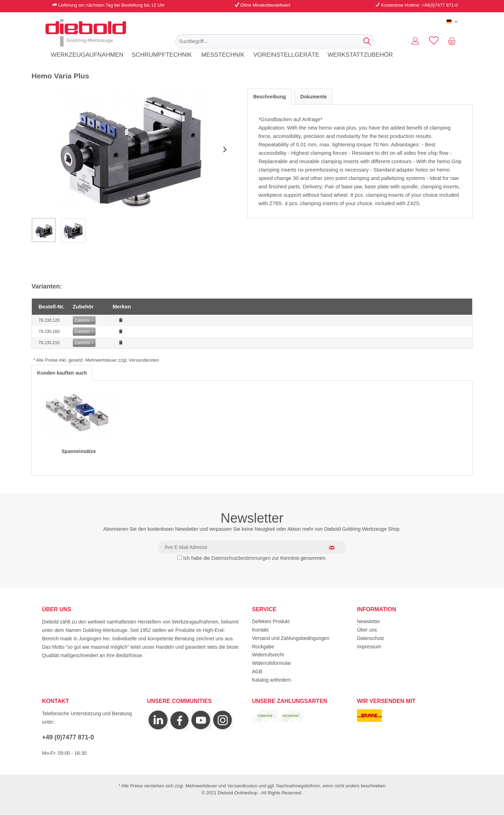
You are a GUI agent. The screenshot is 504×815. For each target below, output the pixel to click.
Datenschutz (371, 638)
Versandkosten (242, 786)
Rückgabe (263, 647)
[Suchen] (367, 41)
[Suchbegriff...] (275, 41)
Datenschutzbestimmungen (241, 558)
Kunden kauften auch (62, 373)
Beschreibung (269, 97)
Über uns (367, 630)
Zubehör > (84, 320)
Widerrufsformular (271, 663)
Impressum (369, 647)
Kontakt (260, 630)
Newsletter (369, 621)
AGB (257, 671)
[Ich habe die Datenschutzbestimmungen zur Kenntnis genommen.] (180, 558)
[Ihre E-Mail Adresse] (252, 547)
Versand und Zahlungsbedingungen (291, 638)
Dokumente (314, 97)
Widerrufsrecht (268, 655)
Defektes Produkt (271, 621)
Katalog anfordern (271, 680)
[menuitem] (275, 41)
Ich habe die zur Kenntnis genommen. (255, 558)
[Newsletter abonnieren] (336, 548)
